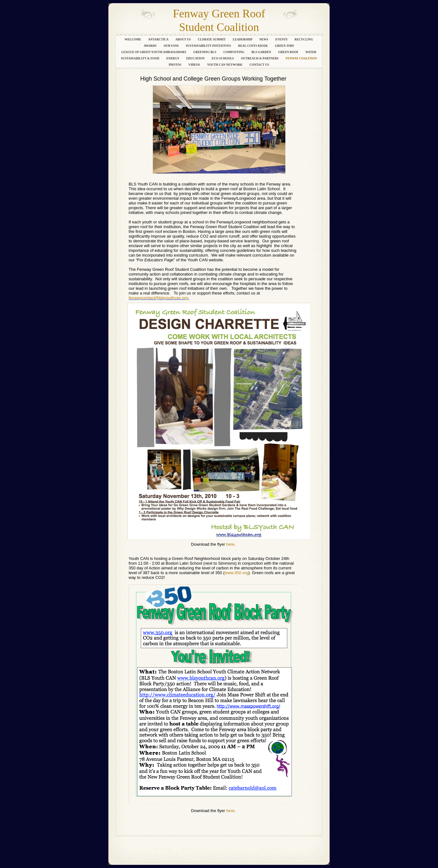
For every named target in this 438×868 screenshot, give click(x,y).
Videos (195, 65)
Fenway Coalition (301, 58)
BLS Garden (262, 52)
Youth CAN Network (225, 65)
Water (311, 52)
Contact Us (259, 65)
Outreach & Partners (260, 58)
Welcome (133, 39)
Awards (151, 46)
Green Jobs (285, 46)
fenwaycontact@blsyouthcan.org (158, 298)
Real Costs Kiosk (253, 46)
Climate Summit (212, 39)
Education (196, 58)
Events (282, 39)
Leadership (243, 39)
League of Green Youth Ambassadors (154, 52)
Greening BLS (205, 52)
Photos (175, 65)
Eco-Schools (223, 58)
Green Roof (289, 52)
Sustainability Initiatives (209, 46)
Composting (234, 52)
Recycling (304, 39)
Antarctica (159, 39)
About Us (183, 39)
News (264, 39)
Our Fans (172, 46)
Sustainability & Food (140, 58)
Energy (173, 58)
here (230, 544)
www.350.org (237, 573)
